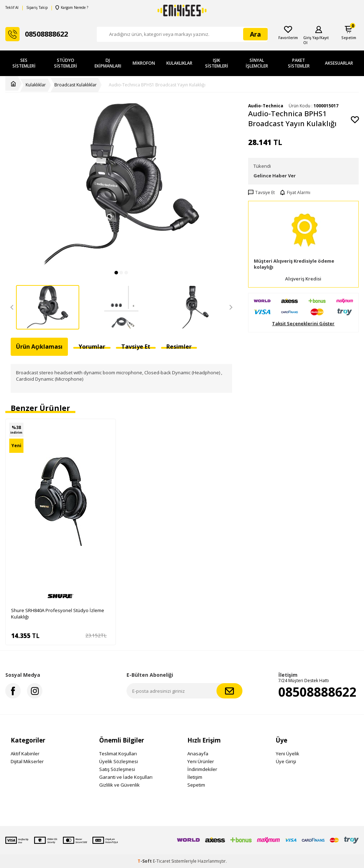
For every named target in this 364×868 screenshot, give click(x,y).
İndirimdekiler (202, 769)
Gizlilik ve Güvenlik (119, 785)
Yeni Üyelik (288, 754)
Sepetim (196, 785)
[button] (116, 273)
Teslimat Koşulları (118, 754)
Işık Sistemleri (217, 63)
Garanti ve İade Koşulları (126, 777)
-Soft (145, 861)
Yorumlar (92, 347)
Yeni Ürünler (201, 761)
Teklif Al (12, 8)
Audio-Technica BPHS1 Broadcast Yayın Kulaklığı (157, 85)
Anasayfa (198, 754)
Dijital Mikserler (27, 761)
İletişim (195, 777)
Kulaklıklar (179, 63)
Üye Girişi (286, 761)
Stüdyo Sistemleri (66, 63)
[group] (121, 184)
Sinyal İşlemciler (257, 63)
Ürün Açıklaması (39, 347)
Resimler (179, 347)
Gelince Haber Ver (275, 176)
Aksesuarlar (339, 63)
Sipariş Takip (37, 8)
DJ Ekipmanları (108, 63)
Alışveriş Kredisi (303, 279)
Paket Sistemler (299, 63)
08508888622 (317, 692)
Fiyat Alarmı (295, 193)
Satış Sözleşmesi (117, 769)
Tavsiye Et (261, 193)
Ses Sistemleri (24, 63)
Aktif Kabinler (25, 754)
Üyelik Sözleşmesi (119, 761)
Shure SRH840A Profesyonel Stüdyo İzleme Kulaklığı (58, 614)
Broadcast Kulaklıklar (76, 85)
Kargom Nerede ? (71, 8)
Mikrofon (144, 63)
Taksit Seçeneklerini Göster (303, 324)
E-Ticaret (162, 861)
